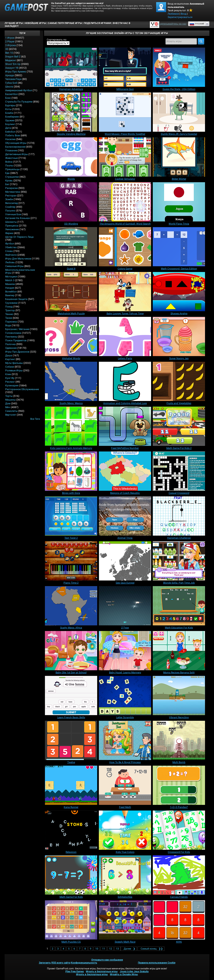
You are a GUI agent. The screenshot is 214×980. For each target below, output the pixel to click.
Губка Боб (11, 83)
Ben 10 (9, 53)
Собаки (10, 367)
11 (104, 949)
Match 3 (10, 280)
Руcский (197, 24)
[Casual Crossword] (179, 471)
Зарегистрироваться (180, 17)
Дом (8, 403)
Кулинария (12, 386)
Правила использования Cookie (157, 963)
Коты (8, 109)
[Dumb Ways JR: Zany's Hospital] (179, 112)
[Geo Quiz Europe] (125, 561)
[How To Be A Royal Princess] (125, 740)
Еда (7, 173)
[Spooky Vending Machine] (71, 112)
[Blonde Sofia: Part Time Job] (179, 561)
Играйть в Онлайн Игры (124, 974)
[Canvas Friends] (179, 875)
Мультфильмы (14, 363)
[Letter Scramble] (125, 695)
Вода (8, 325)
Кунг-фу (10, 378)
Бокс (8, 98)
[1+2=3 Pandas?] (179, 785)
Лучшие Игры (14, 23)
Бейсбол (10, 132)
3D (7, 49)
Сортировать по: (57, 40)
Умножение (12, 229)
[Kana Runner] (71, 785)
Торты (9, 396)
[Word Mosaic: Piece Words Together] (125, 112)
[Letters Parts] (125, 336)
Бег (7, 184)
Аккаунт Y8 (12, 68)
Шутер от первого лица (19, 237)
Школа (9, 87)
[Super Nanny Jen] (179, 336)
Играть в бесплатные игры (102, 971)
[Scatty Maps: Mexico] (71, 381)
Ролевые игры (14, 371)
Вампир (10, 295)
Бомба (9, 113)
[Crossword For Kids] (179, 830)
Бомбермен (12, 117)
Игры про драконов (17, 352)
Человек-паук (13, 79)
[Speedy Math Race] (125, 920)
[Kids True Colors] (125, 830)
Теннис (9, 314)
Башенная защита (16, 299)
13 (117, 949)
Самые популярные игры (65, 23)
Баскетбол (11, 94)
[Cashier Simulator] (125, 157)
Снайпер (10, 207)
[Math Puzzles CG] (71, 920)
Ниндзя (10, 288)
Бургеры (10, 105)
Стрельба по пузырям (19, 102)
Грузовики (11, 303)
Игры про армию (16, 72)
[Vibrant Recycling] (179, 695)
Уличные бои (13, 214)
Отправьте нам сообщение (107, 960)
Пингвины (11, 337)
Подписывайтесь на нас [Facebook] (172, 24)
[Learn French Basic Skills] (71, 695)
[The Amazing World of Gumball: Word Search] (125, 202)
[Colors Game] (125, 247)
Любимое (173, 14)
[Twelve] (71, 740)
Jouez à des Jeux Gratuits (134, 971)
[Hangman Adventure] (71, 67)
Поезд (9, 307)
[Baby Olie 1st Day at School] (71, 651)
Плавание (11, 150)
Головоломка (13, 333)
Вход (184, 14)
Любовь (10, 262)
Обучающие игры (16, 143)
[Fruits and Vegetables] (179, 381)
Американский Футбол (19, 90)
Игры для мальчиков (18, 259)
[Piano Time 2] (71, 561)
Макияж (10, 284)
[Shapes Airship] (179, 292)
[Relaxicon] (71, 830)
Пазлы (9, 166)
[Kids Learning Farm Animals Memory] (71, 426)
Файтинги (11, 255)
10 (97, 949)
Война (9, 162)
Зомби (9, 199)
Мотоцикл (11, 277)
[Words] (71, 157)
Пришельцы (12, 169)
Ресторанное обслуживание (22, 389)
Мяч (8, 407)
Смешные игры (14, 266)
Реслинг (10, 382)
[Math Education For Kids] (179, 606)
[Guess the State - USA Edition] (179, 67)
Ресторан (11, 196)
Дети (8, 128)
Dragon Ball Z (13, 57)
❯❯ (151, 949)
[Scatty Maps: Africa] (71, 606)
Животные (11, 158)
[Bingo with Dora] (71, 471)
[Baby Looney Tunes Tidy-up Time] (125, 292)
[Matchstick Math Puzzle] (71, 292)
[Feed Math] (125, 785)
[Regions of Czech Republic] (125, 471)
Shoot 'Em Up (13, 64)
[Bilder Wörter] (179, 157)
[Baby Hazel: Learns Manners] (125, 651)
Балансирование (15, 147)
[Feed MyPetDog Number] (125, 426)
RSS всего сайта (61, 963)
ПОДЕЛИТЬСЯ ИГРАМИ (97, 23)
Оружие (10, 120)
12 (111, 949)
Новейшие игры (35, 23)
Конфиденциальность (84, 963)
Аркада (10, 75)
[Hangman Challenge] (179, 516)
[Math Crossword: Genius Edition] (179, 247)
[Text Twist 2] (71, 516)
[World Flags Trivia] (179, 202)
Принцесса (12, 226)
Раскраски (11, 188)
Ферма (9, 233)
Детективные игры (17, 154)
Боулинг (10, 124)
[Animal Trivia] (125, 516)
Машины (10, 400)
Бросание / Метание (17, 329)
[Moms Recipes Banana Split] (179, 651)
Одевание (11, 348)
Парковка (11, 322)
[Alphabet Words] (71, 336)
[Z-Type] (125, 606)
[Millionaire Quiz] (125, 67)
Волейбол (11, 292)
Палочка (10, 344)
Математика (13, 192)
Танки (9, 318)
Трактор (10, 310)
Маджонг (11, 60)
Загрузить (45, 963)
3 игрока (11, 45)
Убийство (11, 247)
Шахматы (11, 222)
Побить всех (13, 135)
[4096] (179, 920)
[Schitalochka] (125, 875)
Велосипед (11, 203)
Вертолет (11, 415)
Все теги (35, 419)
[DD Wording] (71, 202)
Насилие (10, 139)
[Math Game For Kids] (71, 875)
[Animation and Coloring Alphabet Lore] (125, 381)
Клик (8, 374)
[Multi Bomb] (179, 740)
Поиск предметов (16, 340)
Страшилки (12, 177)
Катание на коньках (18, 218)
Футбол (10, 244)
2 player (10, 42)
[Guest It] (71, 247)
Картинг (10, 359)
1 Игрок (10, 38)
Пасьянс (10, 211)
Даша (9, 355)
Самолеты (11, 411)
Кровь (9, 181)
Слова (9, 251)
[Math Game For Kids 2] (179, 426)
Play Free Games (75, 971)
